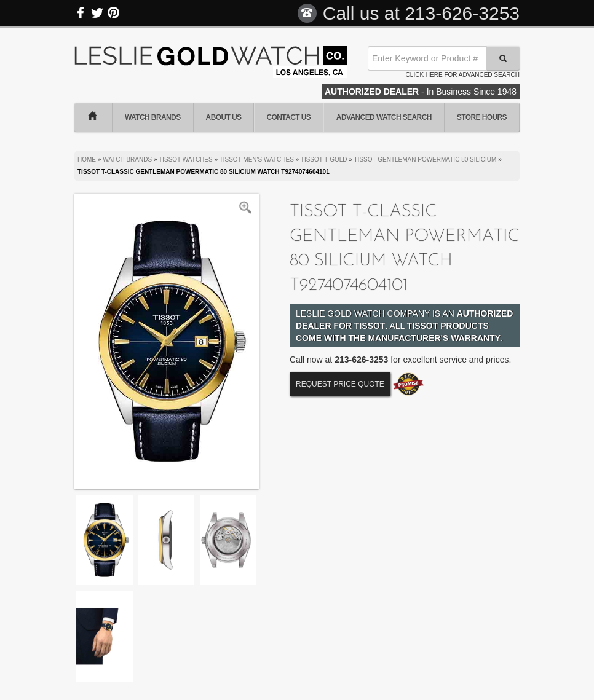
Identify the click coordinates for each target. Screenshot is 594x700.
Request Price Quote (340, 384)
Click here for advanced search (463, 75)
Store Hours (482, 117)
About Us (224, 117)
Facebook (81, 13)
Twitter (97, 13)
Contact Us (288, 117)
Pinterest (113, 13)
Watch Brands (153, 117)
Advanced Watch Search (384, 117)
